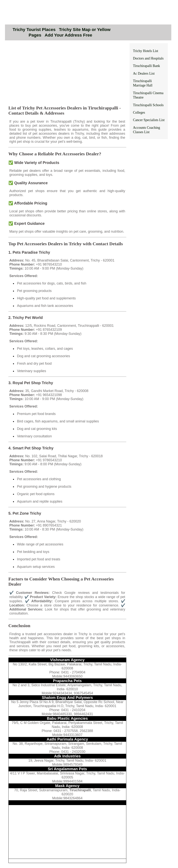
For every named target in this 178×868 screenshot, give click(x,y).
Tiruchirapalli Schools (148, 105)
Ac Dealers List (144, 73)
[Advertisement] (67, 75)
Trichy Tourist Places (34, 30)
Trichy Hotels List (146, 51)
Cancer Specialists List (149, 120)
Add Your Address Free (68, 35)
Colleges (139, 112)
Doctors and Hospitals (148, 58)
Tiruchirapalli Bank (147, 66)
